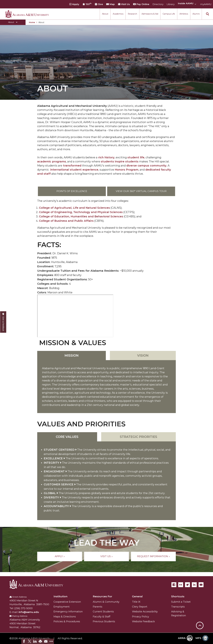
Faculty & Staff (102, 617)
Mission (72, 356)
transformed (72, 166)
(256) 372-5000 (23, 608)
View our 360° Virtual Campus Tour (141, 191)
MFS (202, 638)
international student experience (74, 170)
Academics (118, 14)
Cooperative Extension (67, 602)
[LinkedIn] (194, 585)
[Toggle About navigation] (13, 22)
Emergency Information (68, 612)
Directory (158, 4)
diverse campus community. (147, 166)
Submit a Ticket (181, 602)
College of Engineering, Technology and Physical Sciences (81, 212)
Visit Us (124, 4)
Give (99, 4)
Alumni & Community (106, 602)
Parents (98, 607)
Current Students (103, 612)
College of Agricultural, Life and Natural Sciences (74, 208)
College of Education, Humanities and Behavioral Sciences (81, 216)
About (105, 14)
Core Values (67, 437)
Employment (62, 607)
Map (111, 4)
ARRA (185, 638)
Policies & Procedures (67, 621)
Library (171, 4)
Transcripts (178, 607)
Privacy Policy (141, 617)
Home (32, 22)
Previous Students (104, 621)
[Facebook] (174, 585)
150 (87, 4)
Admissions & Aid (150, 14)
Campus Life (169, 14)
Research (132, 14)
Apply (74, 4)
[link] (24, 641)
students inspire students (120, 161)
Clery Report (140, 607)
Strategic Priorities (138, 437)
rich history (106, 157)
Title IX (136, 602)
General (137, 596)
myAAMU (206, 4)
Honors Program (127, 170)
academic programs (52, 161)
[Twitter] (187, 585)
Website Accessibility (145, 612)
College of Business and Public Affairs (66, 221)
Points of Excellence (72, 191)
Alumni (196, 14)
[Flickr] (181, 585)
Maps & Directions (65, 617)
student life (136, 157)
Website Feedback (143, 621)
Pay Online (141, 4)
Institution (60, 596)
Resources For (102, 596)
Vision (143, 356)
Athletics (184, 14)
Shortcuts (178, 596)
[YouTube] (201, 585)
